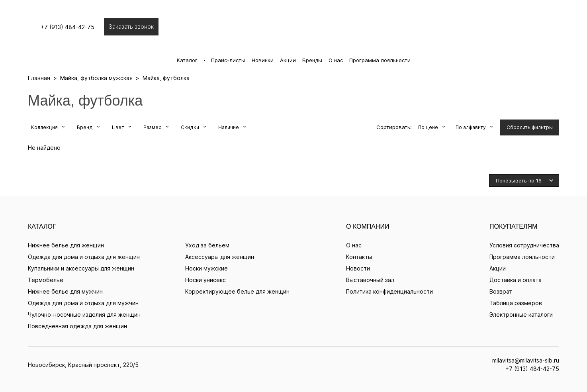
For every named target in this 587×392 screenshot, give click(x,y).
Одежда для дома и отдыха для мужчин (83, 303)
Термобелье (46, 280)
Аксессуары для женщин (220, 257)
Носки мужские (206, 268)
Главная (39, 78)
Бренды (312, 60)
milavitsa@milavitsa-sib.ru (526, 360)
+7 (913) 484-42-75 (71, 27)
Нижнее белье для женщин (66, 245)
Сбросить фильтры (530, 127)
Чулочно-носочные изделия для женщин (84, 315)
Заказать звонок (135, 26)
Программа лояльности (380, 60)
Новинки (263, 60)
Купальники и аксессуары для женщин (81, 268)
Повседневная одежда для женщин (77, 326)
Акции (288, 60)
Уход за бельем (207, 245)
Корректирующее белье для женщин (237, 291)
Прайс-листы (228, 60)
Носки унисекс (205, 280)
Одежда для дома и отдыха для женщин (84, 257)
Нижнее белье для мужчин (65, 291)
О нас (336, 60)
